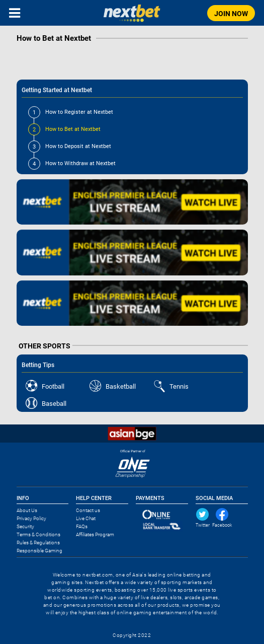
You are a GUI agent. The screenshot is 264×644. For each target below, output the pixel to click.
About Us (27, 510)
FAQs (82, 526)
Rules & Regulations (38, 543)
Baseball (54, 404)
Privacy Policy (31, 518)
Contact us (88, 510)
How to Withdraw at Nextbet (72, 163)
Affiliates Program (95, 534)
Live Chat (86, 518)
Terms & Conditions (38, 534)
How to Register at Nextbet (71, 112)
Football (53, 386)
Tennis (179, 386)
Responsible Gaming (39, 551)
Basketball (121, 386)
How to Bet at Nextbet (64, 129)
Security (25, 526)
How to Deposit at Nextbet (70, 146)
